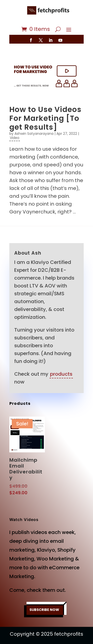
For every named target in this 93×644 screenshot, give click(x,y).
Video (15, 138)
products (61, 374)
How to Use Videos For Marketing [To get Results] (45, 118)
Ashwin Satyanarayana (34, 134)
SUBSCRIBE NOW (44, 610)
